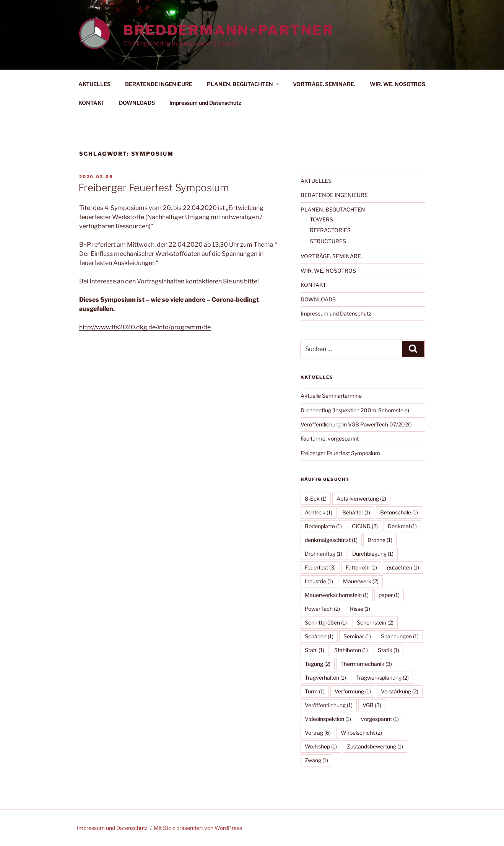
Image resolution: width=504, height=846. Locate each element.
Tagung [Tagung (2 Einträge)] (318, 664)
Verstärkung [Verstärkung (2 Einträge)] (400, 691)
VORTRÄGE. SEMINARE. (324, 84)
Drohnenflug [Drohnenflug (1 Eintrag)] (324, 554)
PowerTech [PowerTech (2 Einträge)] (322, 609)
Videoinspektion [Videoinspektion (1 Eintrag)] (328, 719)
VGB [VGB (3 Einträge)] (372, 705)
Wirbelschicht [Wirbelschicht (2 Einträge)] (361, 733)
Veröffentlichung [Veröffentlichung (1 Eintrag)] (329, 705)
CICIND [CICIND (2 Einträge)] (365, 526)
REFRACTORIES (330, 230)
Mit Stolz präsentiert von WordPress (198, 828)
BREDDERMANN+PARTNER (228, 30)
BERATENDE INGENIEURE (159, 84)
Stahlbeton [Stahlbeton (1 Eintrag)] (351, 650)
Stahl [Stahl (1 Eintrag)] (315, 650)
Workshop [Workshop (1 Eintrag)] (321, 746)
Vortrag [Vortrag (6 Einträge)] (318, 733)
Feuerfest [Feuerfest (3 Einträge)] (320, 567)
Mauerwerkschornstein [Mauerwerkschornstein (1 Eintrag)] (337, 595)
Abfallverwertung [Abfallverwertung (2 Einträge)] (361, 499)
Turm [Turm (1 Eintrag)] (315, 691)
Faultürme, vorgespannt (330, 438)
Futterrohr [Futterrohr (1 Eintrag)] (361, 567)
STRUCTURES (328, 241)
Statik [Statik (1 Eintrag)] (389, 650)
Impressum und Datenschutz (205, 103)
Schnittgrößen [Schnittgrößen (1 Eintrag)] (326, 622)
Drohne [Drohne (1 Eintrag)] (380, 540)
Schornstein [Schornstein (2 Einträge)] (375, 622)
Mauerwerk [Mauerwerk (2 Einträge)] (361, 581)
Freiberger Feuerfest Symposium (154, 188)
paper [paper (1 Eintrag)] (389, 595)
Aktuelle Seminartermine (331, 396)
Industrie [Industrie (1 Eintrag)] (319, 581)
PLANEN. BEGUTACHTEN (244, 84)
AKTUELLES (94, 84)
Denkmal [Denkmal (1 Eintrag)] (402, 526)
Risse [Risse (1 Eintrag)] (360, 609)
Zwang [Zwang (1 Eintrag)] (316, 760)
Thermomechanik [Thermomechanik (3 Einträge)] (366, 664)
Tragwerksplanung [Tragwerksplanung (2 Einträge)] (382, 678)
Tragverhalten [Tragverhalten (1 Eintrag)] (325, 678)
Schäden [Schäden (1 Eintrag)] (319, 636)
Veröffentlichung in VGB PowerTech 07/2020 (356, 424)
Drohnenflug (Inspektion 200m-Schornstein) (355, 410)
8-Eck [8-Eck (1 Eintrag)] (316, 499)
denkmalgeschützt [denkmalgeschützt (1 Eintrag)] (331, 540)
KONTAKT (91, 103)
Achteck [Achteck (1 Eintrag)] (319, 512)
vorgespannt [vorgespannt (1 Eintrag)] (380, 719)
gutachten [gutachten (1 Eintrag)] (403, 567)
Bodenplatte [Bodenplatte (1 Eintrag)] (323, 526)
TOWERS (321, 219)
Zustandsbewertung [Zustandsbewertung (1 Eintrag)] (375, 746)
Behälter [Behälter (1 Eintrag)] (356, 512)
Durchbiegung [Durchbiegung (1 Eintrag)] (373, 554)
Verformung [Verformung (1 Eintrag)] (353, 691)
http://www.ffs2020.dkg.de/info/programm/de (145, 327)
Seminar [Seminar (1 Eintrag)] (357, 636)
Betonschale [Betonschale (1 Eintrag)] (399, 512)
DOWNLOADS (137, 103)
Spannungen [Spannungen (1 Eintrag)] (400, 636)
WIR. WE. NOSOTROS (398, 84)
